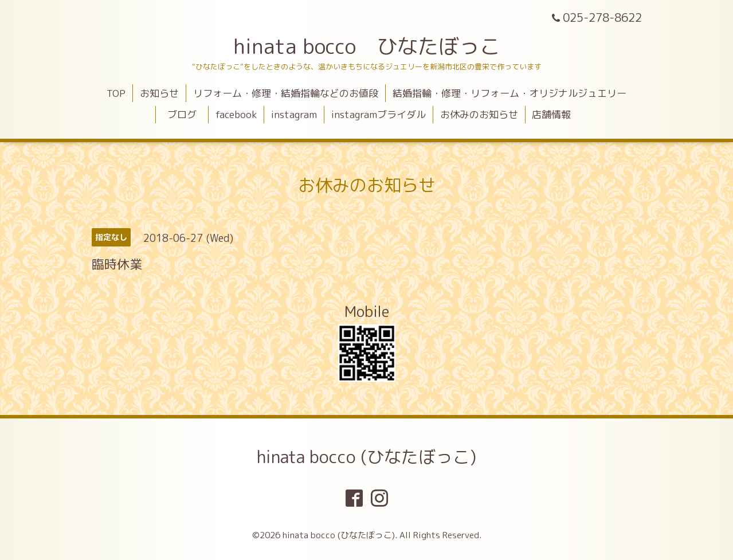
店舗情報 (551, 114)
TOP (116, 93)
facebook (236, 114)
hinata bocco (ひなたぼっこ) (366, 457)
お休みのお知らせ (479, 114)
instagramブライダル (379, 114)
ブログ (187, 114)
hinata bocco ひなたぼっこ (367, 46)
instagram (294, 114)
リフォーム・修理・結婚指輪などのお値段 (286, 93)
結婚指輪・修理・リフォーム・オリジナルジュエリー (509, 93)
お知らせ (159, 93)
